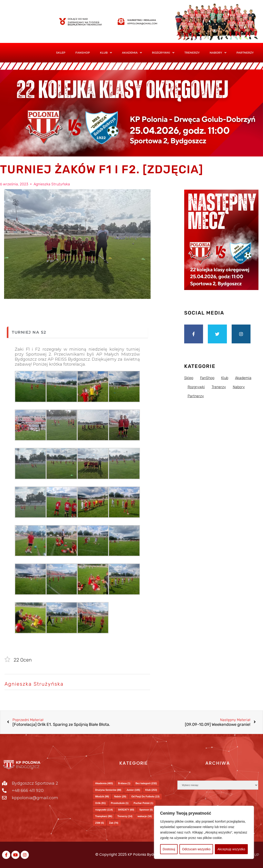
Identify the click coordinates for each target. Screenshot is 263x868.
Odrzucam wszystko (196, 849)
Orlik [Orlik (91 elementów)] (100, 803)
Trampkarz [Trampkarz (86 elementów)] (104, 816)
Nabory (218, 53)
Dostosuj (169, 849)
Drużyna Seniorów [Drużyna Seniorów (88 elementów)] (108, 790)
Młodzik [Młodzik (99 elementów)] (102, 796)
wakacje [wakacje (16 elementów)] (145, 816)
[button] (106, 53)
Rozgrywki (163, 53)
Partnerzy (245, 53)
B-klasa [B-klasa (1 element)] (124, 783)
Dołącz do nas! (78, 19)
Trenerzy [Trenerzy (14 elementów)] (125, 816)
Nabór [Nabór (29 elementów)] (120, 796)
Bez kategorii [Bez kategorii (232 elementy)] (146, 783)
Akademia (132, 53)
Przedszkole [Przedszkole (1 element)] (120, 803)
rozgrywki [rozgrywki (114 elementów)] (104, 810)
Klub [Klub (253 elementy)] (151, 790)
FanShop (83, 53)
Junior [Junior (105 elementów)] (133, 790)
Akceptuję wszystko (231, 849)
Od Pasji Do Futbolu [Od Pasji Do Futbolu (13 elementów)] (145, 796)
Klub (106, 53)
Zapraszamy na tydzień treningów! (85, 24)
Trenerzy (192, 53)
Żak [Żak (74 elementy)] (114, 823)
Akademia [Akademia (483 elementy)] (104, 783)
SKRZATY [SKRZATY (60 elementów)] (126, 810)
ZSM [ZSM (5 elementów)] (99, 823)
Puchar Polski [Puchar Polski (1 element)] (143, 803)
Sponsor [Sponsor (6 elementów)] (146, 810)
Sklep (61, 53)
